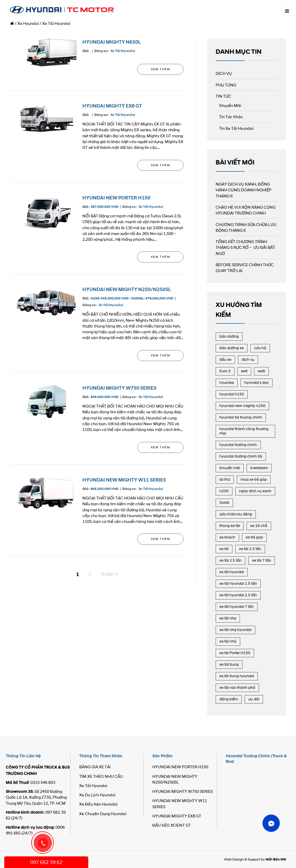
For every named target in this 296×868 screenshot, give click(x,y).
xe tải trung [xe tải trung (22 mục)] (229, 665)
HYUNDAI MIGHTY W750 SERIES (119, 388)
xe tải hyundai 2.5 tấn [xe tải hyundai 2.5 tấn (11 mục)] (238, 595)
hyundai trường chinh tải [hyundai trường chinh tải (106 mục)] (241, 457)
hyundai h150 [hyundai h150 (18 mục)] (232, 394)
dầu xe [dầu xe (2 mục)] (225, 360)
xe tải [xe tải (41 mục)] (224, 549)
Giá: (86, 51)
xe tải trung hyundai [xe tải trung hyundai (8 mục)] (237, 676)
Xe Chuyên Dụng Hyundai (103, 814)
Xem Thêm (161, 70)
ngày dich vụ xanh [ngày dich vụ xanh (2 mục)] (255, 491)
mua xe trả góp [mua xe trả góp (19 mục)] (254, 480)
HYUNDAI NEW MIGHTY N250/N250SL (127, 289)
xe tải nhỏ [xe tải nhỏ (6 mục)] (228, 642)
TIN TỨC (223, 97)
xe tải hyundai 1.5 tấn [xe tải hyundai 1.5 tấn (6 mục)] (238, 584)
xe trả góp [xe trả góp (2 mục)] (254, 537)
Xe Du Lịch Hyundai (97, 795)
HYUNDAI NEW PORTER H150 (116, 198)
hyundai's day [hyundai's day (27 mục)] (257, 383)
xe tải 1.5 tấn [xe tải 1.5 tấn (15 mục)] (250, 549)
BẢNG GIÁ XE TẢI (95, 767)
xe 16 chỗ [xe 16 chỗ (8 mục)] (259, 526)
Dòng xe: (101, 51)
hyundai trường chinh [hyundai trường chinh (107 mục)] (238, 445)
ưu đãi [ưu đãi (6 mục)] (254, 699)
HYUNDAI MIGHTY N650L (112, 42)
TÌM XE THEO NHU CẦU (101, 777)
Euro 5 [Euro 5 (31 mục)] (225, 371)
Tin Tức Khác (231, 117)
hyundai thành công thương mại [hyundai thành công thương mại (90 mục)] (244, 431)
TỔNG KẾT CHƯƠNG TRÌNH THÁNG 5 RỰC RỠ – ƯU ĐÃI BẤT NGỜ (245, 248)
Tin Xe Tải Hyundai (236, 129)
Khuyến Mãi (230, 106)
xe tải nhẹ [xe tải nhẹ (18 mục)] (228, 618)
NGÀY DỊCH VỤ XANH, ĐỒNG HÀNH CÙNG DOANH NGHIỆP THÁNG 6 (244, 190)
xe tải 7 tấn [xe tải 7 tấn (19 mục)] (262, 561)
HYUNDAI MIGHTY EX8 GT (112, 106)
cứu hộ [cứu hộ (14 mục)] (260, 348)
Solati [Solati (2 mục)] (224, 503)
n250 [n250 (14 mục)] (224, 491)
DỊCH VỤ (224, 74)
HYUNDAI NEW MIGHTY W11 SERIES (124, 480)
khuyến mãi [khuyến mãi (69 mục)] (230, 468)
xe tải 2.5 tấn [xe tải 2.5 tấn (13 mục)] (231, 561)
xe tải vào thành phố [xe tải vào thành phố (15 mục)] (237, 688)
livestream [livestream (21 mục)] (259, 468)
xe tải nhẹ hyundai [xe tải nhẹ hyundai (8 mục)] (235, 630)
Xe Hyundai (28, 24)
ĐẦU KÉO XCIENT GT (172, 826)
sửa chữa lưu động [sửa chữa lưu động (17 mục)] (236, 514)
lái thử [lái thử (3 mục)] (225, 480)
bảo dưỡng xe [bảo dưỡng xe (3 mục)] (232, 348)
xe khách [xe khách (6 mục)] (227, 537)
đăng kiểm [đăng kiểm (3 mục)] (229, 699)
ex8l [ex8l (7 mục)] (261, 371)
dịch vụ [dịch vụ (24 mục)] (248, 360)
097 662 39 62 (46, 863)
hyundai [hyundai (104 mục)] (227, 383)
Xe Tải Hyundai (123, 51)
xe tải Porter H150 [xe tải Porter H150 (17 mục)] (235, 653)
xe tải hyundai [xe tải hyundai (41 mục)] (232, 572)
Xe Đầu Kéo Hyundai (98, 805)
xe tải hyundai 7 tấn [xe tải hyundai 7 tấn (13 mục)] (237, 607)
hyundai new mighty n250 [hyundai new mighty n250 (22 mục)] (242, 406)
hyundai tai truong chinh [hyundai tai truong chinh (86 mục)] (241, 418)
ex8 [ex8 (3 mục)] (244, 371)
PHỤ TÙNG (226, 85)
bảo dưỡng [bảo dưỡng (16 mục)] (229, 337)
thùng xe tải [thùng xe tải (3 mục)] (230, 526)
